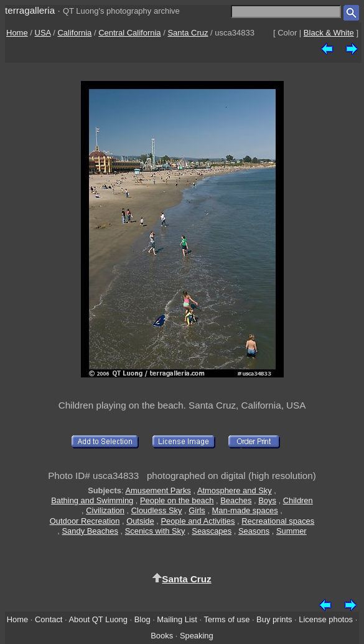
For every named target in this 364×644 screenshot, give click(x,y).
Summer (292, 531)
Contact (49, 619)
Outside (140, 521)
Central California (129, 33)
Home (17, 33)
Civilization (105, 510)
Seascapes (212, 531)
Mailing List (177, 619)
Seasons (254, 531)
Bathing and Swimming (92, 500)
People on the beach (177, 500)
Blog (142, 619)
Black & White (329, 33)
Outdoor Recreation (85, 521)
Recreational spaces (278, 521)
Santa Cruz (188, 33)
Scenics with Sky (155, 531)
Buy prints (274, 619)
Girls (197, 510)
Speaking (197, 636)
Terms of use (226, 619)
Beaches (236, 500)
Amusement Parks (158, 490)
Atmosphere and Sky (235, 490)
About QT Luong (98, 619)
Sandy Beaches (90, 531)
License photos (326, 619)
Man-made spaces (245, 510)
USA (43, 33)
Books (162, 636)
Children (298, 500)
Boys (267, 500)
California (74, 33)
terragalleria (30, 10)
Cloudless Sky (157, 510)
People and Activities (198, 521)
